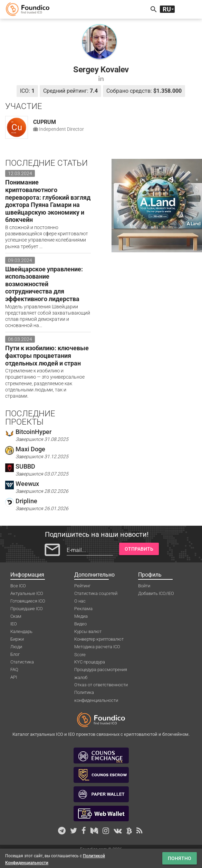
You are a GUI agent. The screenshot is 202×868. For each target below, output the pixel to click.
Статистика (22, 662)
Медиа (81, 616)
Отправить (139, 549)
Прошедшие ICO (27, 609)
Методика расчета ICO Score (97, 647)
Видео (80, 624)
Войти (144, 586)
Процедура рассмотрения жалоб (101, 670)
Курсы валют (88, 631)
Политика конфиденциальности (96, 693)
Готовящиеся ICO (28, 601)
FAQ (14, 670)
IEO (14, 624)
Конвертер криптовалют (99, 639)
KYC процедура (90, 662)
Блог (15, 654)
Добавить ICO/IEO (156, 593)
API (14, 677)
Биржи (17, 639)
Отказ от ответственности (101, 685)
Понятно (180, 858)
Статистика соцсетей (96, 593)
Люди (16, 647)
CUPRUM (45, 122)
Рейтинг (82, 586)
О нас (80, 601)
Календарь (21, 631)
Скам (16, 616)
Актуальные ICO (27, 593)
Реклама (83, 609)
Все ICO (18, 586)
